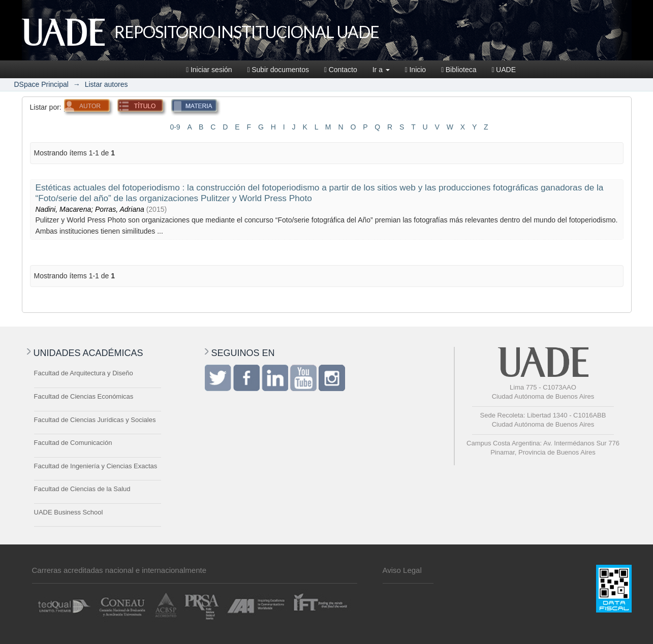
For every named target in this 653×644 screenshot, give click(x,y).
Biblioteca (459, 70)
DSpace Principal (41, 84)
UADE (504, 70)
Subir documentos (278, 70)
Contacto (341, 70)
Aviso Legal (402, 570)
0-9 (175, 127)
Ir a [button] (381, 70)
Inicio (415, 70)
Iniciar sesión (209, 70)
